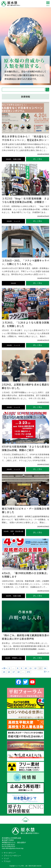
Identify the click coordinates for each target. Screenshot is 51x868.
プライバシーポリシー (12, 856)
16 (9, 672)
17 (14, 672)
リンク (6, 859)
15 (4, 672)
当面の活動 (17, 159)
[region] (25, 43)
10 (26, 668)
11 (31, 668)
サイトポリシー (10, 853)
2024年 (8, 159)
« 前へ (4, 668)
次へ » (47, 672)
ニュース (17, 221)
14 (45, 668)
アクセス (7, 861)
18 (18, 672)
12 (35, 668)
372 (28, 672)
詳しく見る (38, 159)
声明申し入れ (17, 658)
